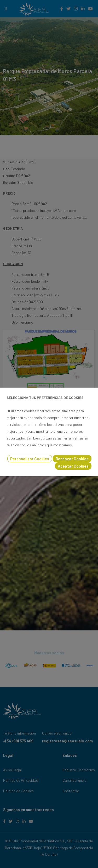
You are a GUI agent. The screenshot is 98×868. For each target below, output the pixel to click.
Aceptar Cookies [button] (73, 466)
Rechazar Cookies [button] (72, 459)
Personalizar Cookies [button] (30, 459)
